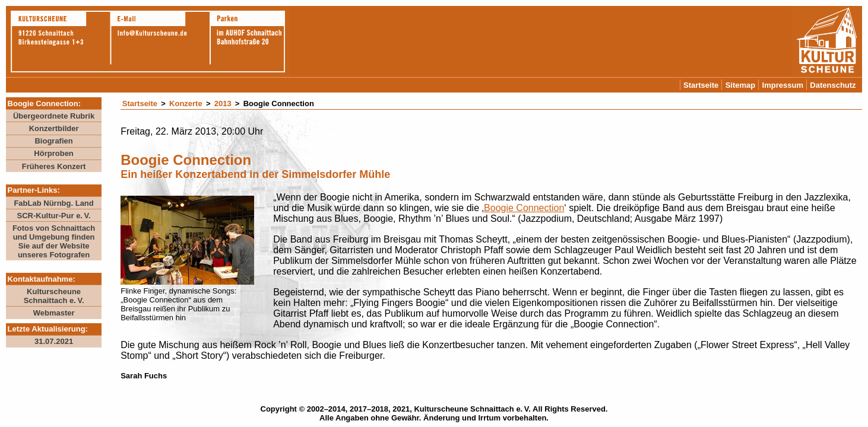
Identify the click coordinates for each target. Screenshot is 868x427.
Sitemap (741, 85)
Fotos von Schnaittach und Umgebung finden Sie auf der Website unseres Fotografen (54, 241)
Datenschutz (833, 85)
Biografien (53, 141)
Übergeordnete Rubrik (54, 116)
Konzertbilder (54, 128)
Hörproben (53, 153)
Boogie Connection (524, 208)
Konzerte (186, 103)
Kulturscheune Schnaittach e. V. (54, 296)
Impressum (783, 85)
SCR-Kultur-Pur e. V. (53, 216)
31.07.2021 (54, 341)
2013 (223, 103)
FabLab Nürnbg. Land (53, 203)
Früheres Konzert (54, 166)
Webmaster (54, 313)
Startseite (701, 85)
